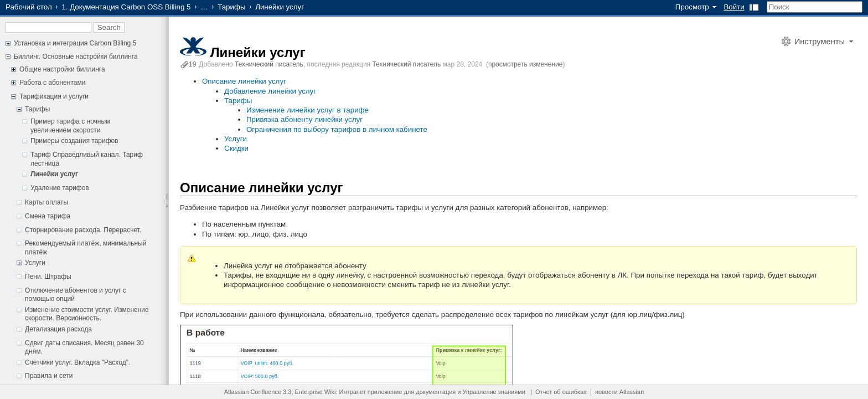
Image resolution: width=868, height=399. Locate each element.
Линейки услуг (54, 174)
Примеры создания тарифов (74, 141)
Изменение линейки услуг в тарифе (308, 110)
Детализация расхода (58, 329)
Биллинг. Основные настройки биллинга (76, 57)
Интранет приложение (371, 392)
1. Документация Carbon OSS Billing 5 (126, 7)
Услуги (35, 263)
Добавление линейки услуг (270, 91)
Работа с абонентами (52, 83)
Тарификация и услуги (54, 96)
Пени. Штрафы (48, 277)
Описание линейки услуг (244, 81)
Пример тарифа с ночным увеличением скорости (70, 126)
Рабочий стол (29, 7)
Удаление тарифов (60, 188)
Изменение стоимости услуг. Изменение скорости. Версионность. (87, 314)
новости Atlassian (619, 392)
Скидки (236, 148)
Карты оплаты (46, 202)
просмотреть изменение (525, 64)
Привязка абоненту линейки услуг (304, 119)
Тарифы (231, 7)
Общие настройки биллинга (62, 69)
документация (436, 392)
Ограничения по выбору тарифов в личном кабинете (337, 129)
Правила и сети (49, 376)
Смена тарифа (48, 216)
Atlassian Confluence (253, 392)
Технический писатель (269, 64)
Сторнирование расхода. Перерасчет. (83, 230)
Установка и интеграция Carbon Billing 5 (75, 43)
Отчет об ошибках (561, 392)
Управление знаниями (494, 392)
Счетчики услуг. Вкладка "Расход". (77, 362)
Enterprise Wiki (316, 392)
